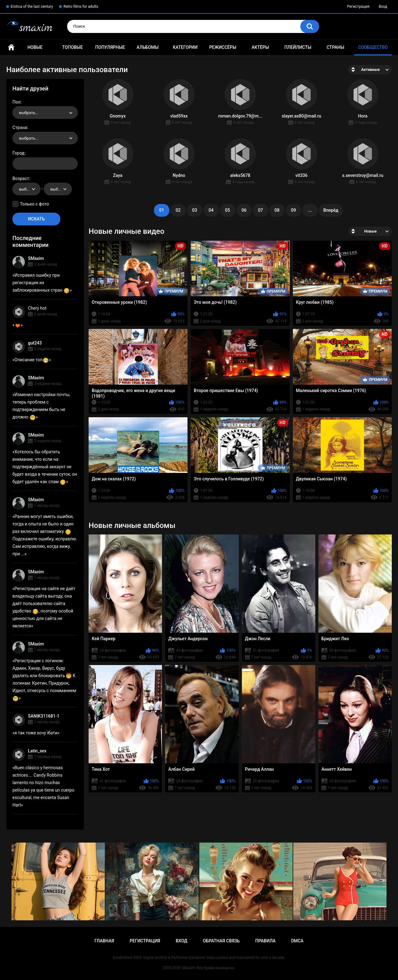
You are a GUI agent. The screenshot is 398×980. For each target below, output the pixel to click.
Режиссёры (223, 47)
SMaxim (36, 258)
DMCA (297, 941)
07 (261, 210)
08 (277, 210)
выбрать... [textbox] (29, 113)
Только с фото (34, 204)
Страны (335, 47)
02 (178, 210)
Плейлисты (298, 47)
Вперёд (331, 210)
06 (244, 210)
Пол (16, 102)
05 (228, 210)
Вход (383, 7)
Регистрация (358, 7)
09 (294, 210)
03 (195, 210)
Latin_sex (37, 751)
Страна (20, 127)
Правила (265, 941)
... (310, 210)
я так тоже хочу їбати (36, 733)
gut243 (35, 343)
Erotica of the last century (32, 7)
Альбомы (148, 47)
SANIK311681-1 (44, 716)
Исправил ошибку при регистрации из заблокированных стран (41, 283)
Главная (11, 47)
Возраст (21, 178)
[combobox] (45, 113)
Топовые (72, 47)
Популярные (110, 47)
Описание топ (32, 360)
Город (19, 153)
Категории (185, 47)
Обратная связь (221, 941)
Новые (35, 47)
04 (211, 210)
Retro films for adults (81, 7)
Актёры (260, 47)
